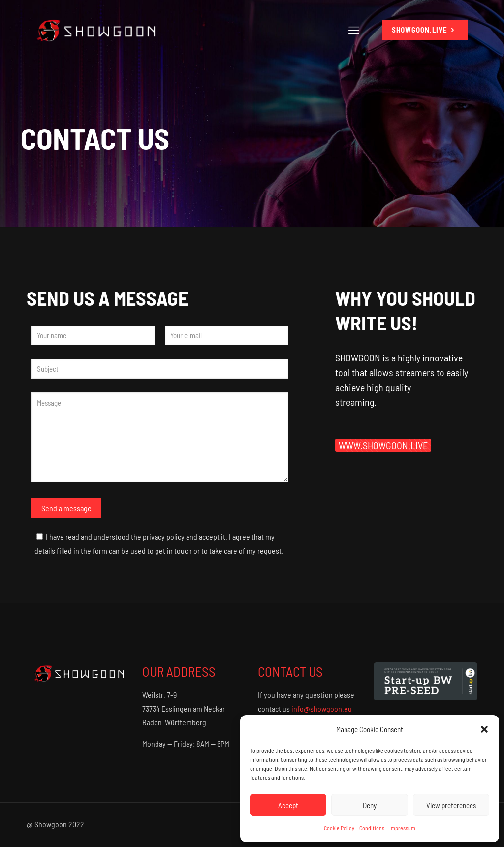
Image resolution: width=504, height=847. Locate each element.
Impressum (402, 828)
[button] (484, 729)
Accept (288, 805)
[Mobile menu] (354, 30)
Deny (370, 805)
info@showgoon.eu (322, 708)
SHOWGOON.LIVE (425, 30)
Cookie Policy (339, 828)
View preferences (451, 805)
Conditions (372, 828)
